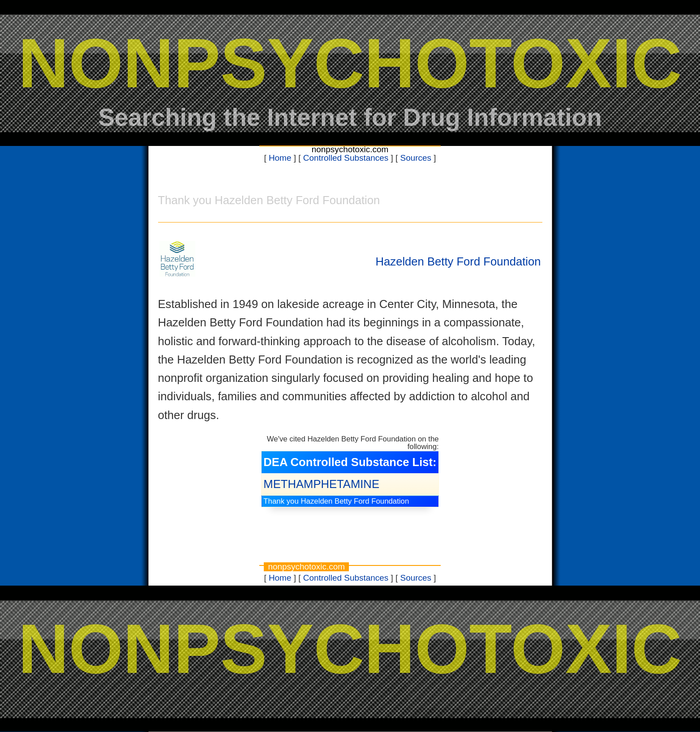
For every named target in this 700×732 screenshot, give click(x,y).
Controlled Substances (346, 158)
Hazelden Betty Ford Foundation (458, 261)
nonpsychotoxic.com (350, 149)
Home (280, 158)
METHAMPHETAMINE (321, 484)
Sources (416, 158)
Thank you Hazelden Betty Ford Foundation (336, 501)
